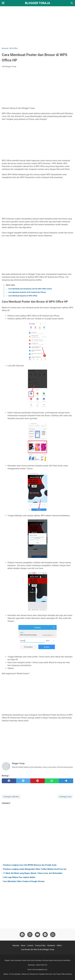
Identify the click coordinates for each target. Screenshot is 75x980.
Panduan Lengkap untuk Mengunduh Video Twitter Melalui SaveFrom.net (35, 869)
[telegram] (66, 781)
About (23, 945)
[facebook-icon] (22, 935)
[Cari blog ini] (72, 3)
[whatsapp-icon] (53, 935)
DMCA (59, 945)
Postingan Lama (65, 797)
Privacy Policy (40, 945)
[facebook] (9, 781)
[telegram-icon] (45, 935)
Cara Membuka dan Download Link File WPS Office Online (30, 289)
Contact (30, 945)
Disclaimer (51, 945)
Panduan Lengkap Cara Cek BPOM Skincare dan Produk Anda (30, 865)
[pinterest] (37, 781)
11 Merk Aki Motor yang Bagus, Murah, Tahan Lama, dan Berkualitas (33, 873)
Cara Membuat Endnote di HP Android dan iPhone (27, 292)
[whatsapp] (52, 781)
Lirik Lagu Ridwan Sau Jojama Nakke (19, 877)
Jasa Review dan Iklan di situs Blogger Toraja (37, 949)
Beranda (16, 945)
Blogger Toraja (38, 3)
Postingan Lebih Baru (11, 797)
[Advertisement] (37, 27)
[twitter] (23, 781)
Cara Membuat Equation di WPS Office (23, 296)
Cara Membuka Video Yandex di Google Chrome (24, 881)
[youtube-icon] (37, 935)
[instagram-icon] (30, 935)
